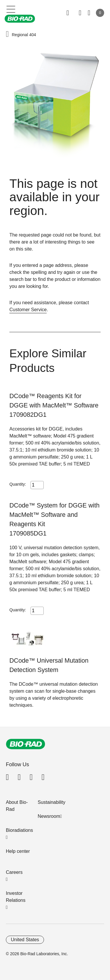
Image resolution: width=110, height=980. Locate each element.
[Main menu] (11, 9)
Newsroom (49, 816)
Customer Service (28, 310)
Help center (18, 851)
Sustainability (52, 802)
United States (25, 940)
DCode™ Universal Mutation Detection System (49, 665)
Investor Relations (16, 897)
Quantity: (18, 484)
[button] (7, 34)
